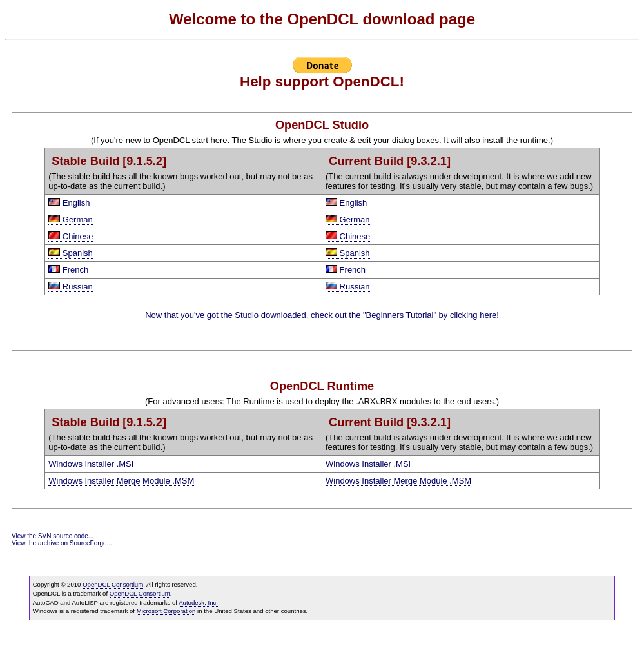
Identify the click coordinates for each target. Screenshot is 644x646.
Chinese (71, 236)
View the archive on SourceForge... (62, 543)
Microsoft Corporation (166, 611)
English (69, 203)
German (71, 220)
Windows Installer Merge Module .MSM (121, 481)
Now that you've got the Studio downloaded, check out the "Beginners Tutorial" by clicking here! (322, 315)
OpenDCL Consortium (113, 584)
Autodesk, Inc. (198, 602)
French (68, 270)
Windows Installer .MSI (91, 464)
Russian (71, 287)
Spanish (71, 253)
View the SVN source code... (53, 536)
